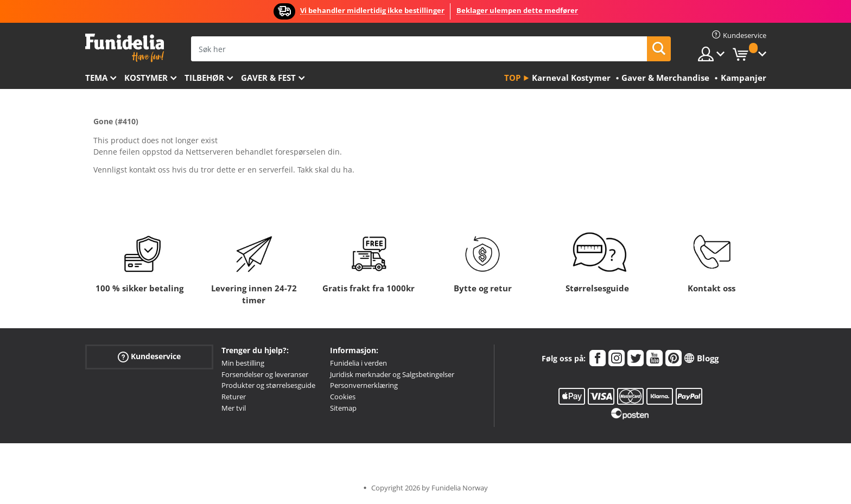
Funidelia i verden (358, 363)
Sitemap (343, 408)
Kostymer (146, 78)
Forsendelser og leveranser (265, 374)
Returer (234, 397)
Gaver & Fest (268, 78)
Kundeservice (149, 357)
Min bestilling (243, 363)
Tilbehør (204, 78)
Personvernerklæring (364, 385)
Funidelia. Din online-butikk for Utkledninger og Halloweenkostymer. (125, 48)
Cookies (343, 397)
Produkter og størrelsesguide (268, 385)
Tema (96, 78)
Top (512, 78)
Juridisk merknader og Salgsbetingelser (392, 374)
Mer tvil (234, 408)
